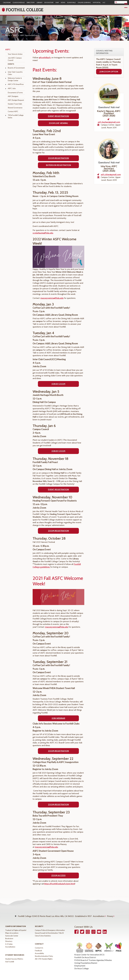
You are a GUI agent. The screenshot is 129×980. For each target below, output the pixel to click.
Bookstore (49, 3)
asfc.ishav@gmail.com (111, 174)
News (63, 3)
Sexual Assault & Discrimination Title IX (49, 930)
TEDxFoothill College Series (16, 116)
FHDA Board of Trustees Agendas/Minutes (93, 958)
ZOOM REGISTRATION (58, 531)
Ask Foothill (10, 959)
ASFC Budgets (13, 96)
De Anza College (82, 966)
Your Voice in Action (15, 54)
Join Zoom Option (109, 72)
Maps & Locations (12, 930)
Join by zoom (58, 451)
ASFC (15, 35)
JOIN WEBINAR (58, 718)
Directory (31, 3)
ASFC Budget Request (16, 100)
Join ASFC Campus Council (15, 59)
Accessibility (39, 951)
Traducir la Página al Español (16, 928)
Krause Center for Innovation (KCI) (89, 952)
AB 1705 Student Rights (44, 956)
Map (57, 3)
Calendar (7, 3)
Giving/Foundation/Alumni (86, 960)
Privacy (110, 915)
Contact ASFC (13, 111)
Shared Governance (15, 108)
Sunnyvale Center (12, 933)
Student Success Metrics (14, 956)
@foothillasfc (45, 58)
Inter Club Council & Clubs (15, 73)
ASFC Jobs (12, 88)
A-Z (104, 3)
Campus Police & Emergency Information (50, 928)
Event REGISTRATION (58, 489)
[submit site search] (116, 2)
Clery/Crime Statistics (43, 933)
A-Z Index (9, 942)
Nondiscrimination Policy (44, 954)
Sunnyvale (71, 3)
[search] (122, 2)
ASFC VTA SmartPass (16, 84)
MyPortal (97, 3)
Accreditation (99, 915)
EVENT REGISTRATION (58, 116)
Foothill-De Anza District (85, 955)
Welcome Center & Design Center (15, 79)
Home (8, 35)
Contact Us (39, 945)
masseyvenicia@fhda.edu (52, 298)
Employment (80, 963)
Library (40, 3)
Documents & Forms (15, 93)
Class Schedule (19, 3)
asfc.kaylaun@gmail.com (109, 122)
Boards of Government (16, 68)
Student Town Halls (15, 104)
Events (11, 64)
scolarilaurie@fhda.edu (43, 233)
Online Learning (84, 3)
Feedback (38, 948)
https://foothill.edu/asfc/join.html (59, 884)
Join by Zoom (58, 384)
